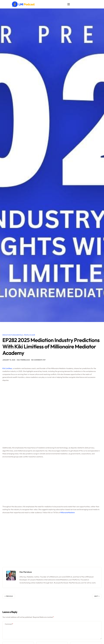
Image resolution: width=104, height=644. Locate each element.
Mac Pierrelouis (23, 360)
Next (96, 597)
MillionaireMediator (68, 513)
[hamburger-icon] (69, 4)
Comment (9, 624)
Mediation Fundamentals (13, 335)
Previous (9, 597)
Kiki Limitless (7, 369)
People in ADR (30, 335)
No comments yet (38, 360)
